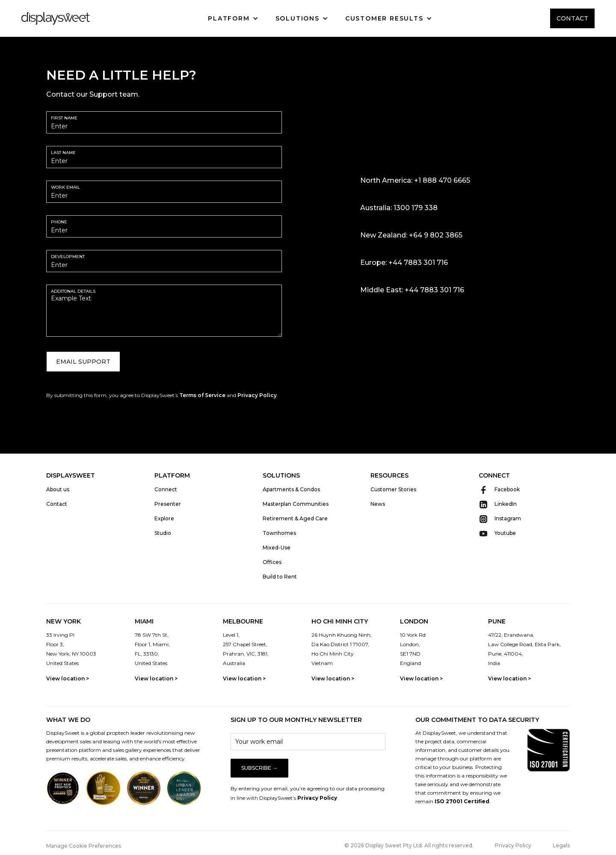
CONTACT (572, 18)
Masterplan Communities (296, 504)
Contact (57, 504)
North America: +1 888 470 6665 (415, 180)
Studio (163, 533)
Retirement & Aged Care (295, 518)
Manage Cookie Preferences (84, 846)
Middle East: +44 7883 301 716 (412, 290)
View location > (68, 678)
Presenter (168, 504)
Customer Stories (393, 489)
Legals (561, 845)
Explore (164, 518)
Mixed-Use (277, 548)
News (378, 504)
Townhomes (279, 533)
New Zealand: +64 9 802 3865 (411, 235)
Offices (272, 562)
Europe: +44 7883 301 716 (404, 263)
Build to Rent (280, 577)
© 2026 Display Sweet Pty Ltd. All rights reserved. (409, 845)
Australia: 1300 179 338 (399, 208)
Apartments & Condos (291, 489)
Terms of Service (202, 395)
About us (58, 489)
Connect (166, 489)
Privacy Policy (257, 395)
